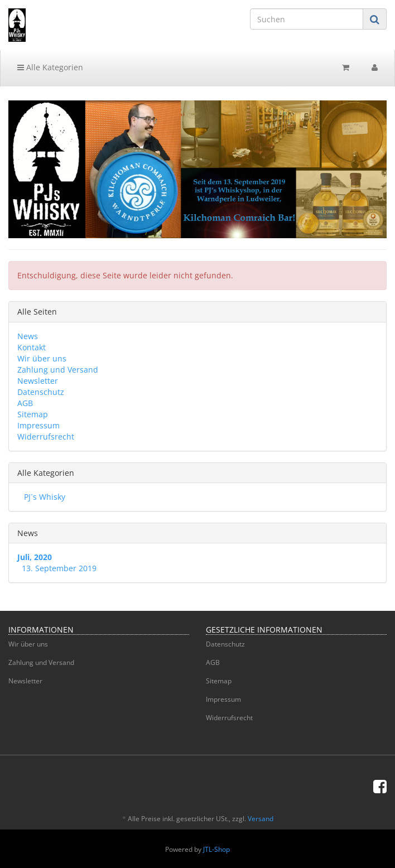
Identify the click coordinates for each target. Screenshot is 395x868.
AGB (25, 403)
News (28, 336)
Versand (261, 819)
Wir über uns (42, 358)
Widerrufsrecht (46, 437)
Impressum (38, 425)
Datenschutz (41, 392)
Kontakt (32, 347)
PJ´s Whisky (44, 497)
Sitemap (33, 414)
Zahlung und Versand (58, 370)
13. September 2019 (59, 568)
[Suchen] (307, 19)
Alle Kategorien (50, 67)
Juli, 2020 (35, 557)
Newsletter (38, 381)
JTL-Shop (216, 849)
